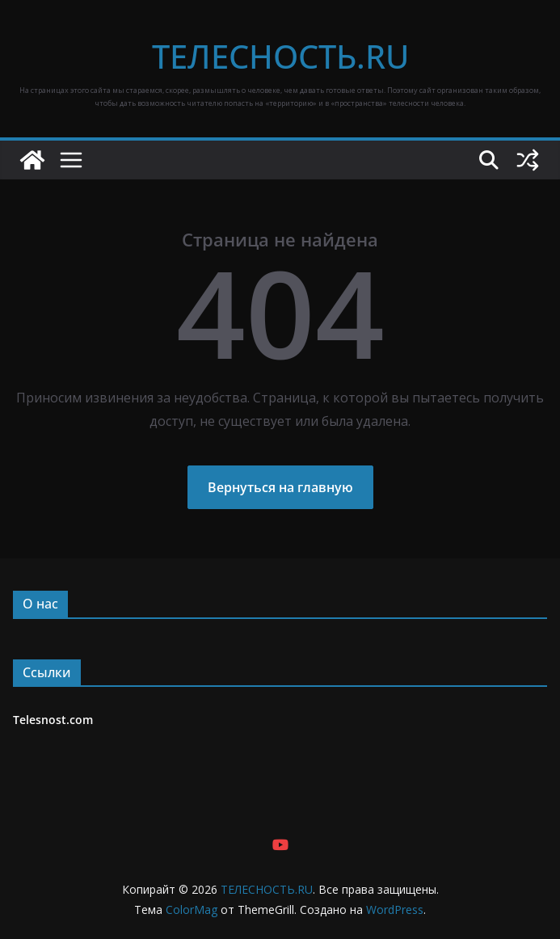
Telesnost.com (53, 720)
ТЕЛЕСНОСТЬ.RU (280, 56)
